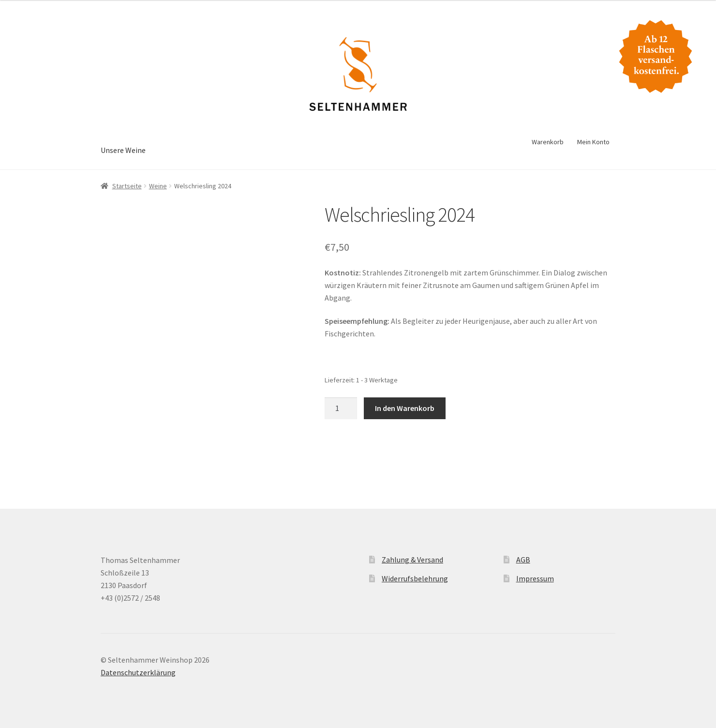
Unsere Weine (123, 150)
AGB (523, 560)
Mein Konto (593, 142)
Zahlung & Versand (412, 560)
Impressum (535, 578)
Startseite (127, 186)
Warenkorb (548, 142)
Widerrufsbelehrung (415, 578)
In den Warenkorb (405, 408)
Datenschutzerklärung (138, 672)
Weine (158, 186)
